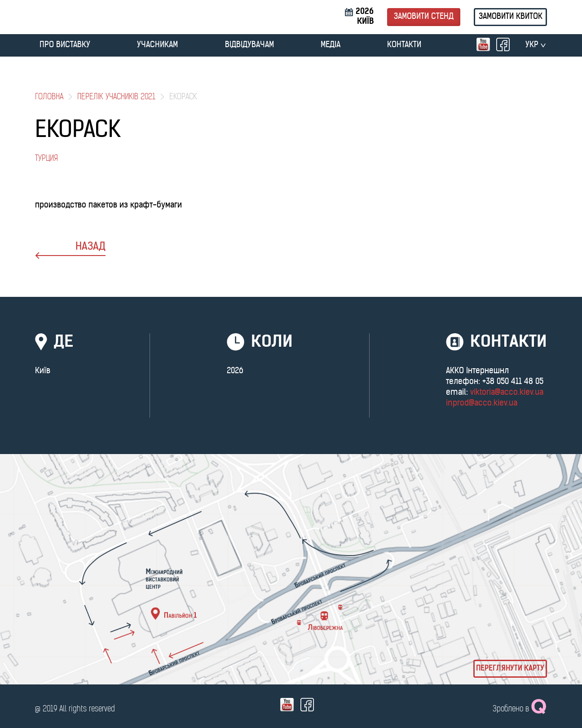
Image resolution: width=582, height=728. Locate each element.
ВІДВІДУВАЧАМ (249, 45)
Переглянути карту (510, 669)
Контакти (404, 45)
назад (70, 250)
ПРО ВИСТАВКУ (65, 45)
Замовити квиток (511, 17)
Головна (49, 97)
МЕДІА (331, 45)
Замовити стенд (424, 17)
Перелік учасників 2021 (116, 97)
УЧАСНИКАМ (157, 45)
